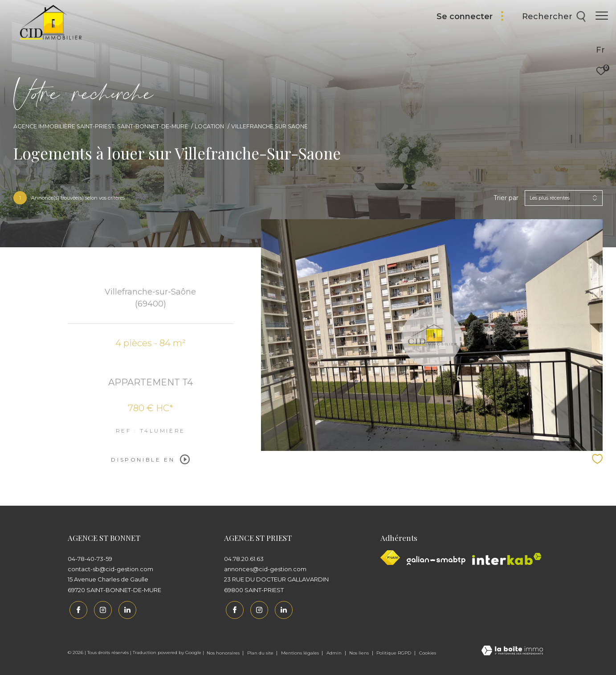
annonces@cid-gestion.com (265, 569)
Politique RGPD (394, 651)
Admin (335, 651)
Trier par (506, 198)
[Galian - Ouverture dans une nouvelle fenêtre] (436, 560)
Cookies (428, 651)
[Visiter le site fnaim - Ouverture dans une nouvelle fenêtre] (390, 558)
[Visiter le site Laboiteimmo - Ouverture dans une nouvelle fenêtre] (512, 649)
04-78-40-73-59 (90, 559)
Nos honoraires (224, 651)
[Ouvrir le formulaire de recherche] (550, 17)
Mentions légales (301, 651)
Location (209, 126)
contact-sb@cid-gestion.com (110, 569)
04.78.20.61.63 (244, 559)
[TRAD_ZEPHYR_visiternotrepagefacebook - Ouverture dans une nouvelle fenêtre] (77, 608)
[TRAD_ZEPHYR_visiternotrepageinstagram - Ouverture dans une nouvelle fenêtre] (101, 608)
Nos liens (360, 651)
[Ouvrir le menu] (602, 16)
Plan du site (261, 651)
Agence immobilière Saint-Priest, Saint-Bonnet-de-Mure (101, 126)
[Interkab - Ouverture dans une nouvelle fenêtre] (507, 559)
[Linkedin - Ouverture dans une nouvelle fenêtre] (125, 608)
